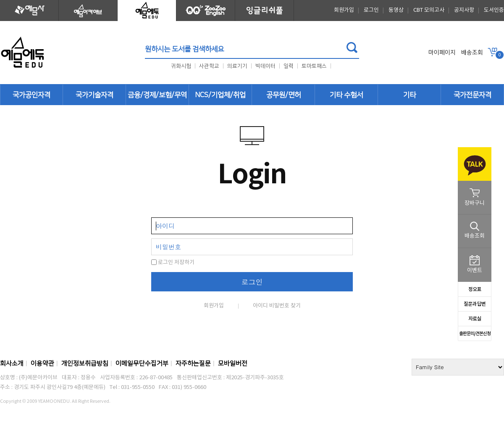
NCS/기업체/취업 (220, 95)
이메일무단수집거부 (142, 364)
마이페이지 (442, 53)
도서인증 (494, 10)
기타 (409, 95)
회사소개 (12, 364)
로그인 (371, 10)
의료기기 (237, 66)
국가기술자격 (94, 95)
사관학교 (209, 66)
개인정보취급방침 (85, 364)
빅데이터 (265, 66)
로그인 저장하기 (173, 263)
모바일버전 (233, 364)
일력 (289, 66)
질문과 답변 (475, 304)
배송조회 (472, 53)
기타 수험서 (346, 95)
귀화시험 (182, 66)
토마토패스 (314, 66)
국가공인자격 (31, 95)
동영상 (396, 10)
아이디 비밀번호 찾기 (277, 306)
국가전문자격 (472, 95)
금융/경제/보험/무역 (157, 95)
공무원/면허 (283, 95)
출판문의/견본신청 (475, 334)
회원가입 (344, 10)
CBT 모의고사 (429, 10)
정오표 (475, 289)
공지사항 (464, 10)
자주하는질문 (193, 364)
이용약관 (42, 364)
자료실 (475, 319)
